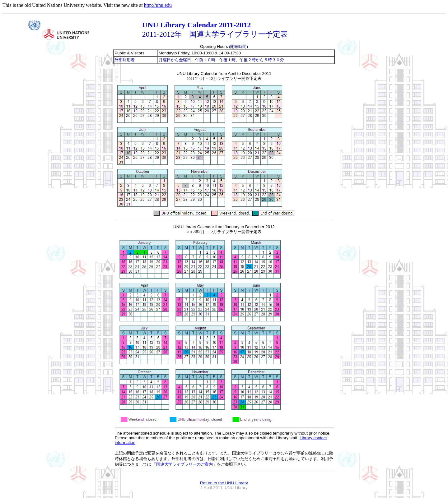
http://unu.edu (158, 5)
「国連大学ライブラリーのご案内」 (184, 464)
